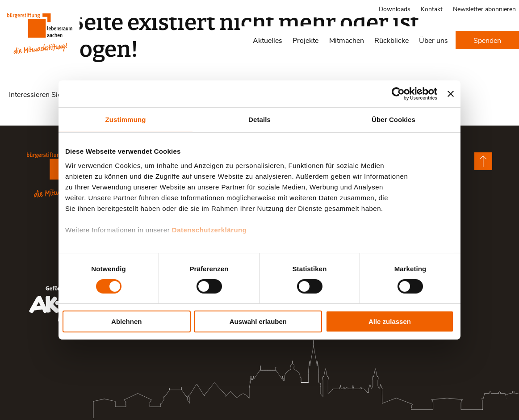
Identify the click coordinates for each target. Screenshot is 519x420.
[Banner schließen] (451, 94)
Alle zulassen (390, 321)
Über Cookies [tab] (393, 120)
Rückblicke (391, 40)
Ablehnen (126, 321)
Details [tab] (259, 120)
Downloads (395, 9)
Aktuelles (268, 40)
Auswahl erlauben (258, 321)
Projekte (306, 40)
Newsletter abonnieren (484, 9)
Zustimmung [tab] (126, 120)
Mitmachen (347, 40)
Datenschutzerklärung (209, 229)
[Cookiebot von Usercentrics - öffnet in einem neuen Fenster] (398, 94)
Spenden (487, 40)
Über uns (433, 40)
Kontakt (432, 9)
